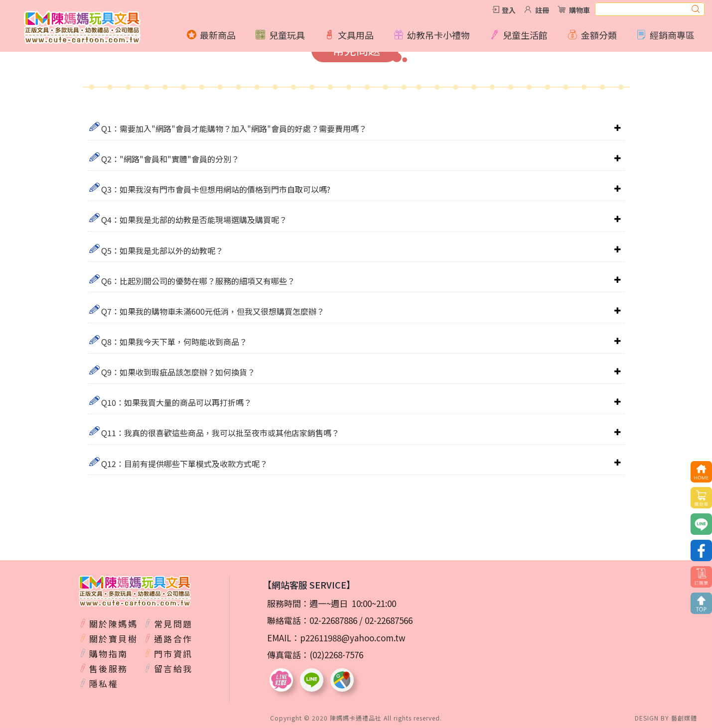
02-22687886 (333, 620)
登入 (509, 10)
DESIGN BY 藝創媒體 (666, 718)
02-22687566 (389, 620)
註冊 (542, 10)
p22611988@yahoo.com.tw (353, 638)
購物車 (579, 10)
